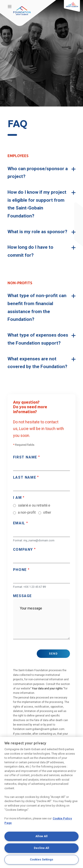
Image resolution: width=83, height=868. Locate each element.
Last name (25, 477)
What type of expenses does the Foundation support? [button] (38, 339)
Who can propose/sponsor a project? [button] (38, 173)
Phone (20, 570)
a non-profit (27, 512)
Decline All (41, 848)
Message (22, 596)
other (47, 512)
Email (19, 523)
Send (53, 654)
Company (23, 549)
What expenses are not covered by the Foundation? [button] (37, 363)
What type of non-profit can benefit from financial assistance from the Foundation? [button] (37, 307)
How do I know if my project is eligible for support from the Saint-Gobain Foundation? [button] (37, 204)
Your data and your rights (47, 688)
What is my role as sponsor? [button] (37, 232)
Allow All (41, 836)
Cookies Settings (41, 859)
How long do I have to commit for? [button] (30, 251)
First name (25, 457)
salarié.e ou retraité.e (34, 505)
